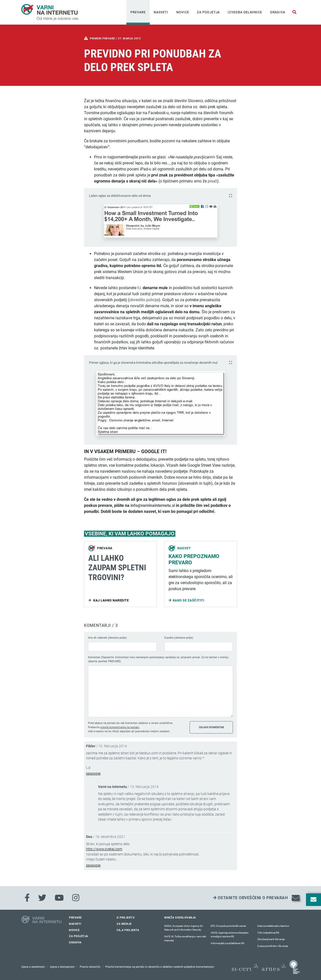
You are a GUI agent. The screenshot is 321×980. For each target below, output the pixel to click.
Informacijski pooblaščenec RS (227, 943)
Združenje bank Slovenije (271, 939)
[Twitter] (42, 898)
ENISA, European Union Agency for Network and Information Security (184, 928)
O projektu (126, 918)
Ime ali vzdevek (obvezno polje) (107, 638)
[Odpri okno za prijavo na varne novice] (313, 900)
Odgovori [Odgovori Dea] (93, 866)
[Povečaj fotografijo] (231, 196)
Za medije (124, 924)
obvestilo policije (144, 300)
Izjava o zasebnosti (33, 967)
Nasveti (161, 12)
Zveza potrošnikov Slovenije (273, 946)
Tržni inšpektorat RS (268, 933)
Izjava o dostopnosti (62, 967)
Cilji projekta (128, 930)
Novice (183, 12)
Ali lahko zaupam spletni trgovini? (117, 568)
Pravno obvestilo (90, 967)
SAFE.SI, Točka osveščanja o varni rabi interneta (185, 938)
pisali (212, 181)
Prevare (138, 12)
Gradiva (278, 12)
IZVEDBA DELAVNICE (245, 12)
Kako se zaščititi (189, 600)
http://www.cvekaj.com (104, 849)
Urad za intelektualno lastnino (273, 926)
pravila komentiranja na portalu (120, 727)
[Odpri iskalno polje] (294, 12)
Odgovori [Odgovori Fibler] (93, 774)
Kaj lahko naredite (111, 600)
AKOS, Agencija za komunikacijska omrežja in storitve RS (229, 935)
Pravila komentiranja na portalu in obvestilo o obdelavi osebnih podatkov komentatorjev (160, 967)
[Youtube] (59, 898)
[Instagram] (76, 898)
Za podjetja (208, 12)
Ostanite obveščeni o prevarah (250, 898)
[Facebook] (27, 898)
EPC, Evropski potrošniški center (228, 926)
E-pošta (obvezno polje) (179, 638)
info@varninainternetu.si (153, 505)
